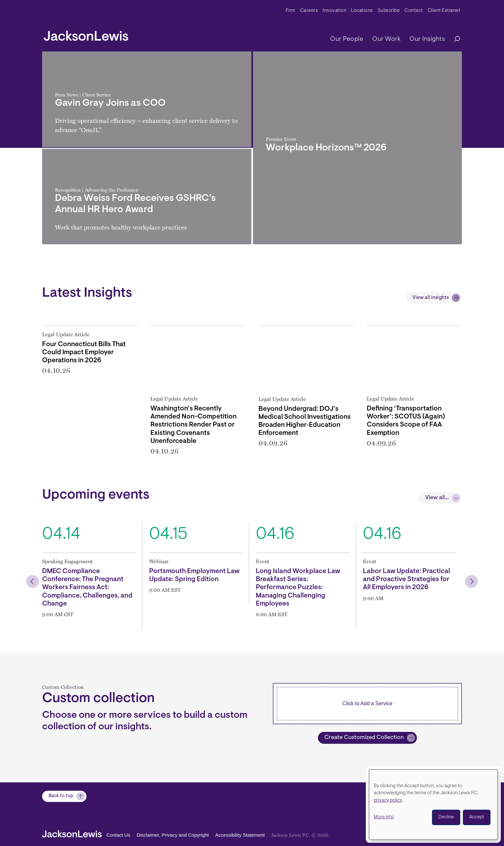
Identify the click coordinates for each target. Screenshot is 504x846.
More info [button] (384, 817)
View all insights (431, 298)
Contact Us (118, 835)
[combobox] (367, 704)
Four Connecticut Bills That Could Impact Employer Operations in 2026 (84, 352)
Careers (309, 11)
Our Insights (427, 39)
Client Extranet (444, 11)
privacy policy (388, 801)
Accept (477, 817)
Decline (446, 817)
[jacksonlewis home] (86, 34)
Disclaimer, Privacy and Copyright (173, 835)
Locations (362, 11)
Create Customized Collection (364, 738)
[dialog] (433, 805)
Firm (291, 11)
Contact (414, 11)
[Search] (454, 39)
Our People (347, 39)
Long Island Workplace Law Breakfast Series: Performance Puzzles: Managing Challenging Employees (298, 588)
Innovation (334, 11)
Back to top (61, 796)
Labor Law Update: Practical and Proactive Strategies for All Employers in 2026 (406, 579)
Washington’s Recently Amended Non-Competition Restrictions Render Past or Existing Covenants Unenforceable (194, 425)
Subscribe (389, 11)
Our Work (386, 39)
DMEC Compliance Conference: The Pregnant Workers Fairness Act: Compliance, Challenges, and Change (87, 588)
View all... (437, 498)
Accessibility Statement (240, 835)
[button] (32, 581)
